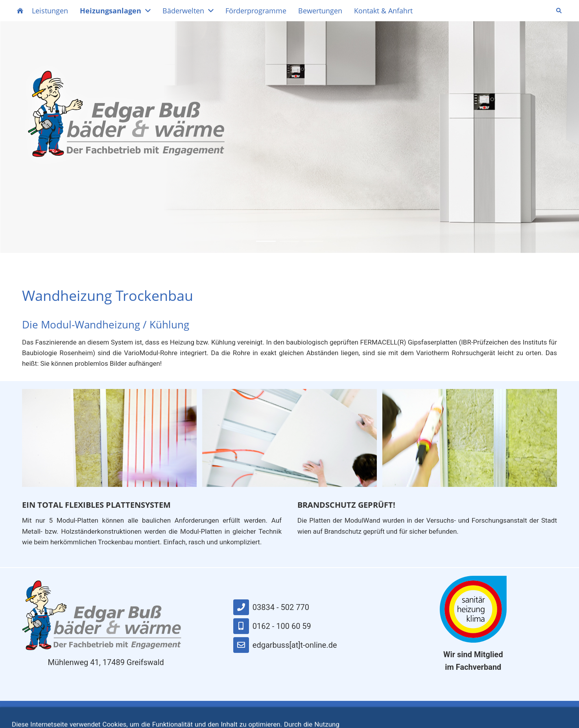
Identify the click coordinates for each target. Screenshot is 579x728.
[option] (289, 137)
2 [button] (289, 241)
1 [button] (266, 241)
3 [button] (313, 241)
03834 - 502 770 (271, 607)
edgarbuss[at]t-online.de (285, 645)
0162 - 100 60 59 (272, 626)
